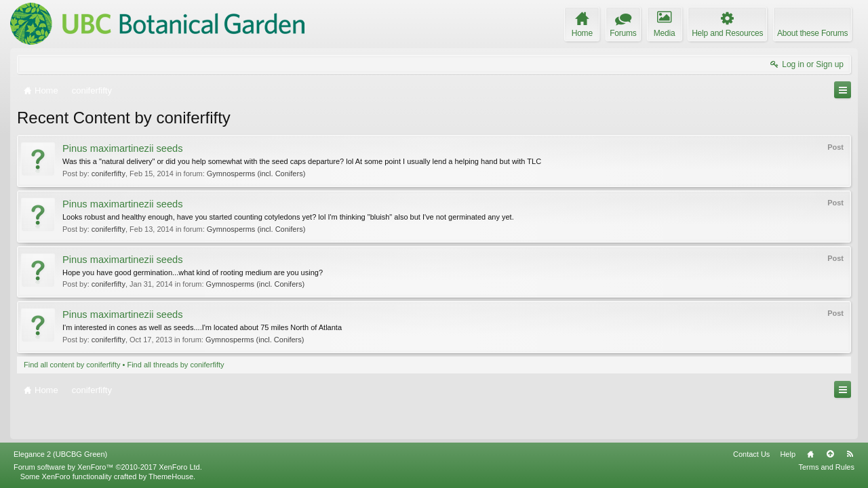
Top (830, 454)
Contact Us (751, 454)
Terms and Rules (826, 467)
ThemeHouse (171, 476)
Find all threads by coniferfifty (175, 365)
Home (810, 454)
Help (788, 454)
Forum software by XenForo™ (108, 467)
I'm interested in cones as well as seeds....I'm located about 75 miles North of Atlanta (202, 327)
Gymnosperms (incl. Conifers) (256, 174)
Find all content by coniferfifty (72, 365)
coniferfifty (108, 174)
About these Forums (812, 33)
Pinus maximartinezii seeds (123, 148)
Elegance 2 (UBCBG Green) (60, 454)
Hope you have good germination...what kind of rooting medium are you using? (193, 272)
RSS (850, 454)
